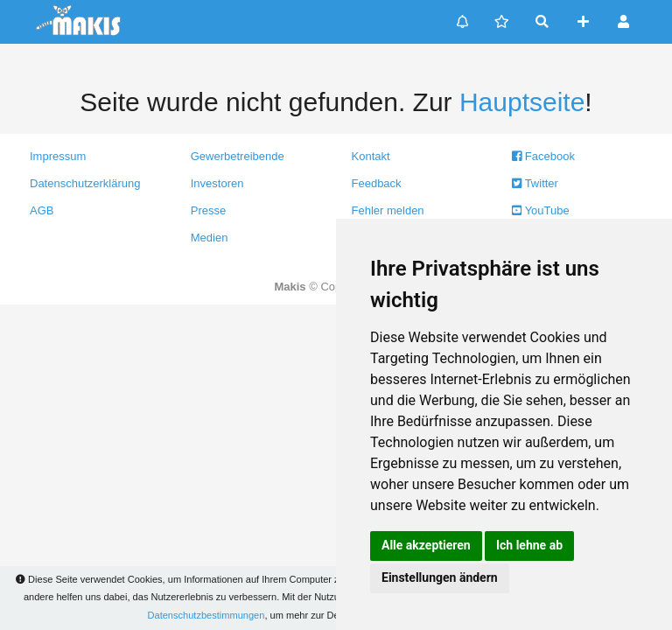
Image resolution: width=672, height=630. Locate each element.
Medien (210, 238)
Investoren (217, 183)
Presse (208, 210)
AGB (42, 210)
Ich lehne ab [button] (529, 545)
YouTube (540, 210)
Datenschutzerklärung (85, 183)
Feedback (377, 183)
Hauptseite (522, 102)
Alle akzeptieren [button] (426, 545)
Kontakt (371, 156)
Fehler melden (388, 210)
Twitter (535, 183)
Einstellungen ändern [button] (440, 577)
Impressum (58, 156)
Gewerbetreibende (238, 156)
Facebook (543, 156)
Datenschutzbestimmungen (206, 615)
